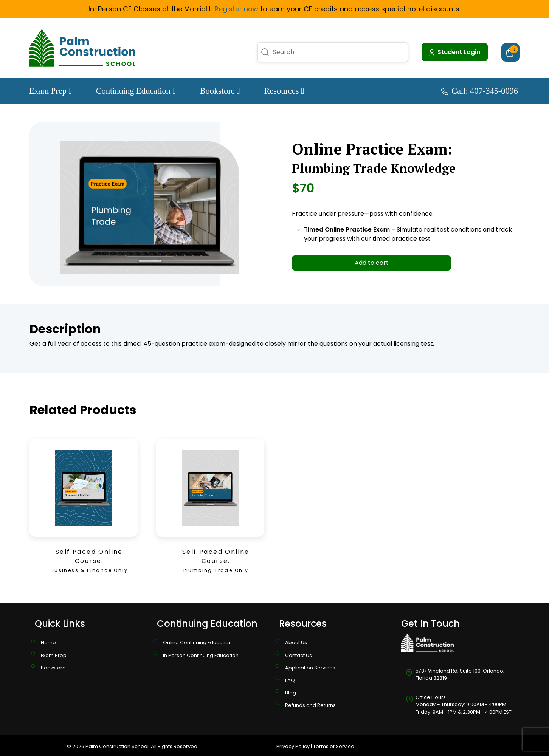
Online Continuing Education (197, 642)
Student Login (454, 52)
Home (48, 642)
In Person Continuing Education (201, 655)
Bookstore (220, 91)
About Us (296, 642)
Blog (291, 693)
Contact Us (299, 655)
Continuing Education (136, 91)
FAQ (290, 680)
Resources (284, 91)
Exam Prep (50, 91)
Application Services (310, 668)
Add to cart (372, 263)
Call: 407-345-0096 (480, 91)
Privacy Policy (293, 746)
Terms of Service (334, 746)
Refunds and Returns (310, 705)
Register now (236, 9)
